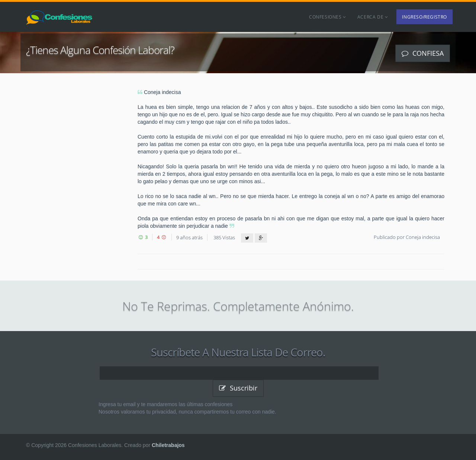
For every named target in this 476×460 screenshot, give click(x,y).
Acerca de (373, 17)
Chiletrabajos (168, 445)
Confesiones (328, 17)
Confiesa (423, 53)
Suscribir (238, 388)
